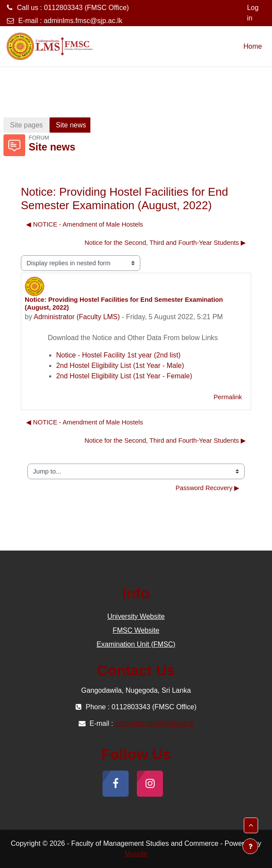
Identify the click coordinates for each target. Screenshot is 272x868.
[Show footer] (250, 846)
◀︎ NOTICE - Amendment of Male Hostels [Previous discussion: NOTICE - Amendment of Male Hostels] (85, 224)
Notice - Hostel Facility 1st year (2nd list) (118, 355)
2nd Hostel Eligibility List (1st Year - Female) (124, 376)
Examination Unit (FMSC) (136, 644)
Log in (253, 13)
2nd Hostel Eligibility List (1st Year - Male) (120, 366)
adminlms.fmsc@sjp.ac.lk (83, 21)
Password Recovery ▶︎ (207, 488)
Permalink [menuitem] (228, 397)
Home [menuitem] (253, 46)
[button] (251, 825)
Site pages (27, 125)
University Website (136, 616)
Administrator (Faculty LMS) (76, 317)
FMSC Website (136, 630)
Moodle (136, 854)
